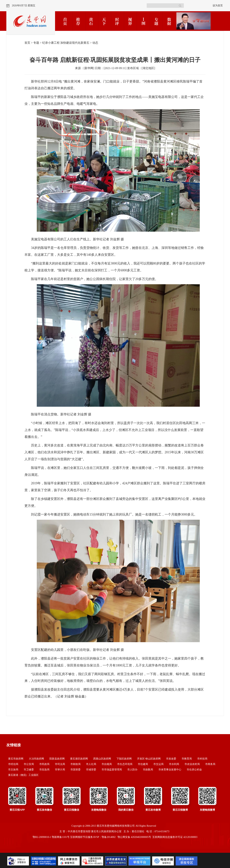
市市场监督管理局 (112, 770)
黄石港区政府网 (79, 759)
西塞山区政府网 (102, 759)
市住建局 (143, 764)
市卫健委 (29, 770)
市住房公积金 (194, 770)
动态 (95, 43)
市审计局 (60, 770)
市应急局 (44, 770)
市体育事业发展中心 (170, 770)
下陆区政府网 (124, 759)
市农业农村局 (192, 764)
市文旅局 (13, 770)
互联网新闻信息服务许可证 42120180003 (175, 837)
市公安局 (29, 764)
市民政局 (44, 764)
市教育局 (187, 759)
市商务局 (210, 764)
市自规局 (107, 764)
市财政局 (76, 764)
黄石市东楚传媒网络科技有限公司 (116, 826)
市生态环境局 (125, 764)
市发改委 (171, 759)
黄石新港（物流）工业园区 (23, 775)
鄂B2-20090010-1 (42, 837)
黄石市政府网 (16, 759)
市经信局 (13, 764)
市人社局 (91, 764)
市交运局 (158, 764)
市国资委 (76, 770)
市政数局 (148, 770)
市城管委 (91, 770)
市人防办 (132, 770)
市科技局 (202, 759)
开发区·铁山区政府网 (149, 759)
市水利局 (174, 764)
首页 (27, 43)
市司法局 (60, 764)
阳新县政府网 (57, 759)
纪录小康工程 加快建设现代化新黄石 (66, 43)
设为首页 (218, 6)
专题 (36, 43)
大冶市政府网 (36, 759)
